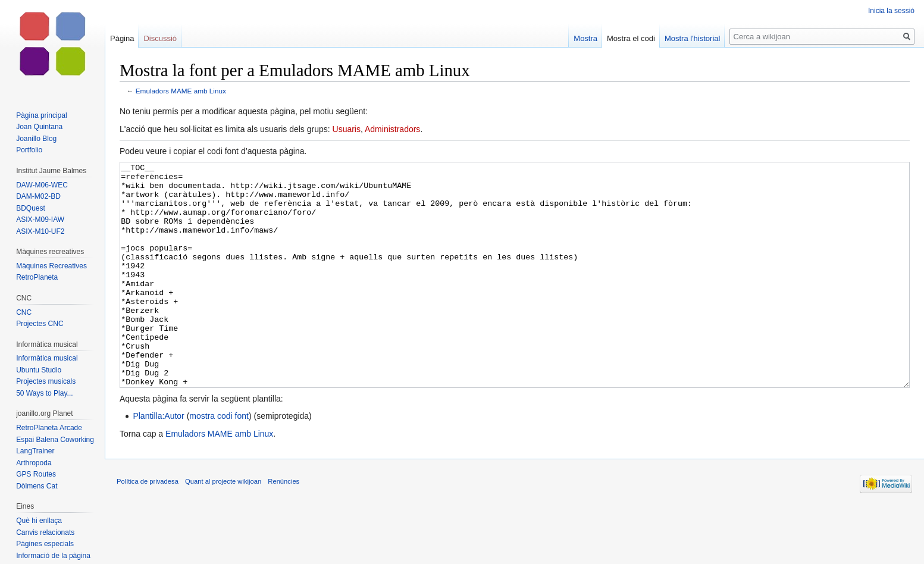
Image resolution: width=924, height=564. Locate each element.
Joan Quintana (39, 127)
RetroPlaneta (37, 277)
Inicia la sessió (891, 11)
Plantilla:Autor (158, 460)
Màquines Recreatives (51, 266)
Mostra (585, 38)
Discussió (160, 38)
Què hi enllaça (39, 521)
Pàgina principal (41, 115)
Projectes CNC (40, 324)
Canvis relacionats (45, 532)
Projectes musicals (46, 381)
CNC (24, 312)
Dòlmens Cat (37, 486)
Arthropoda (34, 463)
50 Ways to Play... (44, 393)
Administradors (392, 129)
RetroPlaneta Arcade (49, 428)
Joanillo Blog (36, 139)
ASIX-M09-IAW (40, 220)
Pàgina (122, 38)
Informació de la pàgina (53, 556)
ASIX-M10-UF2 (40, 231)
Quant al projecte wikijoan (223, 526)
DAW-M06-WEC (42, 185)
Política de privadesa (148, 526)
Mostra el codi (631, 38)
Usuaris (347, 129)
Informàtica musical (47, 358)
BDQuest (31, 208)
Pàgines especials (45, 544)
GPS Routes (36, 474)
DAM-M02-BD (38, 196)
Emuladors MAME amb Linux (181, 91)
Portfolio (29, 150)
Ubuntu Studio (39, 370)
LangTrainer (35, 451)
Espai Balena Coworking (55, 440)
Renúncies (284, 526)
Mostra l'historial (693, 38)
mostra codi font (219, 460)
